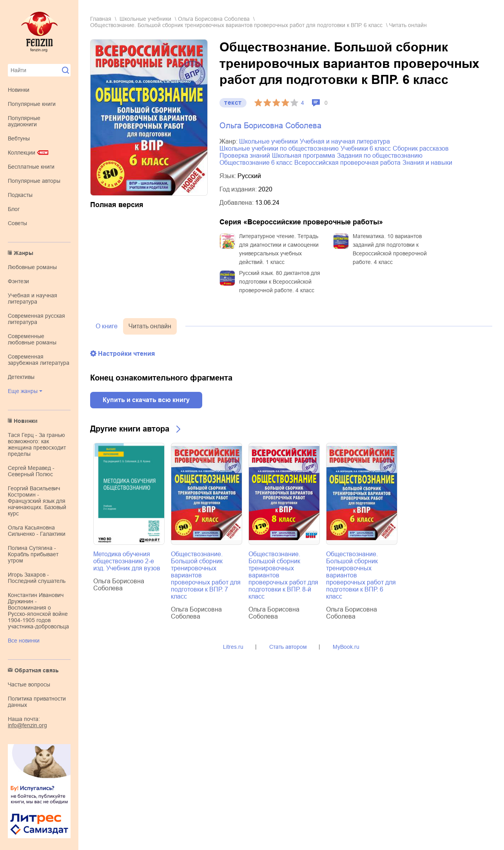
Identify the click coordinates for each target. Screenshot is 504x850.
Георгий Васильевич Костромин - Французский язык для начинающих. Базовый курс (37, 501)
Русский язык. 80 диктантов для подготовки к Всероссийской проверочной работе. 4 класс (280, 282)
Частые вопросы (29, 684)
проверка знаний (245, 156)
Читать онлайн (150, 326)
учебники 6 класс (366, 148)
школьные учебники (145, 19)
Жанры (24, 253)
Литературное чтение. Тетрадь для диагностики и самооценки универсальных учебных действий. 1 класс (279, 249)
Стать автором (288, 647)
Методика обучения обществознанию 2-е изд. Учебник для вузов (127, 561)
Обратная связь (37, 670)
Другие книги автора (130, 429)
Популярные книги (32, 104)
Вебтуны (19, 138)
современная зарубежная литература (39, 360)
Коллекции (22, 153)
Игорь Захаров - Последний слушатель (37, 578)
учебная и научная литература (33, 299)
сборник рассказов (421, 148)
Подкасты (20, 195)
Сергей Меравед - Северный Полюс (31, 471)
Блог (14, 209)
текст (233, 103)
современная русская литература (36, 319)
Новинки (19, 90)
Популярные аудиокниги (24, 121)
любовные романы (32, 267)
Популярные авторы (34, 181)
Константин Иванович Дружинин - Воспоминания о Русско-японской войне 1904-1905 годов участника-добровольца (38, 611)
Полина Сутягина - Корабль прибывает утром (33, 554)
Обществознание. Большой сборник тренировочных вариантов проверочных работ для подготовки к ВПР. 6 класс (236, 25)
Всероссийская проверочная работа (347, 163)
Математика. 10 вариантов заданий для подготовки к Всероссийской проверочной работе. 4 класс (390, 249)
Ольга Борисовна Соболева (214, 19)
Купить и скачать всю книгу (146, 400)
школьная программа (304, 156)
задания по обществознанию (380, 156)
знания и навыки (427, 163)
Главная (101, 19)
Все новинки (24, 641)
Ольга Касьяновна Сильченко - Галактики (37, 531)
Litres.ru (233, 647)
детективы (21, 377)
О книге (107, 326)
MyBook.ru (346, 647)
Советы (17, 223)
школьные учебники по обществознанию (279, 148)
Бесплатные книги (31, 167)
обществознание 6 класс (256, 163)
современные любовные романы (32, 339)
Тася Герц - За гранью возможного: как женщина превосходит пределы (37, 444)
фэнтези (18, 281)
